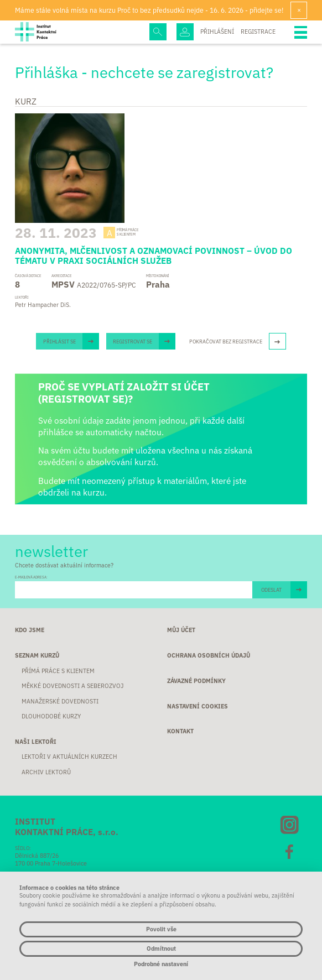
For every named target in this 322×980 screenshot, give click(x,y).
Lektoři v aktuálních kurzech (69, 756)
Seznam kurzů (37, 655)
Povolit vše (161, 929)
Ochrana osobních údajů (209, 655)
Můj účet (181, 630)
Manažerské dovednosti (60, 701)
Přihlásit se (59, 341)
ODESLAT (271, 590)
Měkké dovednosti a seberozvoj (72, 686)
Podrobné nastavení (161, 964)
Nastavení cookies (198, 706)
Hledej (158, 32)
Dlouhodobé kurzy (51, 716)
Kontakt (180, 731)
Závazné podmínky (196, 681)
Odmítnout (161, 948)
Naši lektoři (36, 741)
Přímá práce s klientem (58, 671)
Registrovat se (133, 341)
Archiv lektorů (46, 772)
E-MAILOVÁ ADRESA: (31, 577)
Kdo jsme (30, 630)
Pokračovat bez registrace (226, 341)
